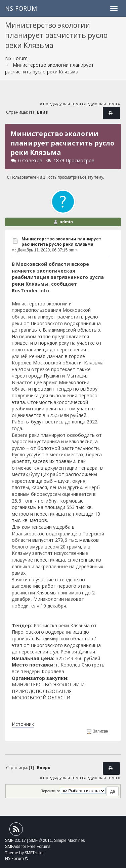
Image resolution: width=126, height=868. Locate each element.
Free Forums (39, 847)
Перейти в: (50, 791)
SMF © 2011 (41, 841)
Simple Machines (69, 841)
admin (66, 222)
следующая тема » (101, 104)
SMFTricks (34, 853)
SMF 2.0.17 (15, 841)
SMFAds (13, 847)
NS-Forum (21, 8)
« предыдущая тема (60, 104)
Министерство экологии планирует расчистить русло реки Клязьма (61, 242)
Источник (23, 724)
